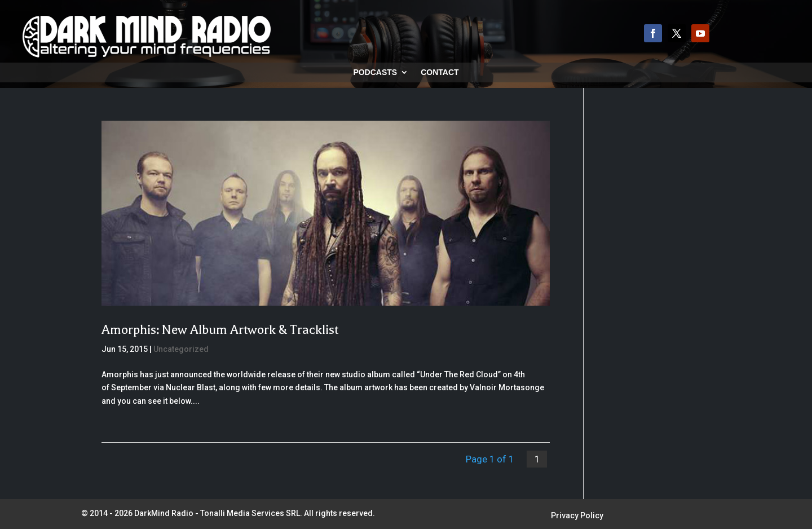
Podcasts (375, 72)
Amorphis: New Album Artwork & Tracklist (220, 330)
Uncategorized (181, 349)
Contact (440, 72)
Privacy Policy (577, 516)
